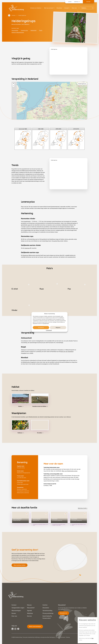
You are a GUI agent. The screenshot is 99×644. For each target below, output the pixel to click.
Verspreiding (15, 30)
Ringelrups (25, 252)
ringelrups (27, 245)
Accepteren (41, 328)
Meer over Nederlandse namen (70, 468)
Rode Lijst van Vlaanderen (67, 349)
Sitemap (68, 635)
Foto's (41, 30)
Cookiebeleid (49, 330)
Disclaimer (63, 635)
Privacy (58, 635)
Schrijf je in (64, 611)
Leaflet (79, 116)
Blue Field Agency (51, 635)
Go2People (37, 635)
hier (93, 44)
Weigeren (58, 328)
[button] (13, 80)
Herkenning (33, 30)
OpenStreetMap (82, 116)
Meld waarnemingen (35, 624)
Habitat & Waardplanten (18, 32)
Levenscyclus (24, 30)
